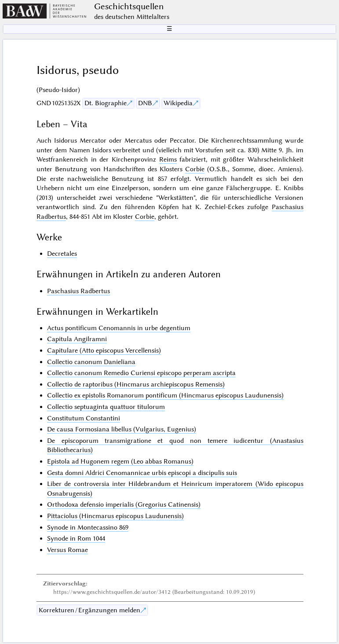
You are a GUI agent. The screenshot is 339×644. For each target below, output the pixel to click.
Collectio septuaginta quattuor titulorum (106, 407)
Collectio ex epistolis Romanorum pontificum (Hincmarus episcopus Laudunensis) (165, 395)
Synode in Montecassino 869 (88, 527)
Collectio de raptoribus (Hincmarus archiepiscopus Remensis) (136, 384)
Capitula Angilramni (77, 339)
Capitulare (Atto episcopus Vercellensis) (104, 350)
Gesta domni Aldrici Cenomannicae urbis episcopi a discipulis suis (142, 473)
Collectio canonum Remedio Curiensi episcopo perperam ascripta (141, 373)
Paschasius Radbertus (78, 291)
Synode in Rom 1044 (76, 538)
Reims (168, 159)
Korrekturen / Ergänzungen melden (89, 610)
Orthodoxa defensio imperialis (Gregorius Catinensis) (124, 504)
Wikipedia (178, 103)
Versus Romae (67, 550)
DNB (145, 103)
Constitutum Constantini (84, 418)
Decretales (62, 254)
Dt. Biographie (106, 103)
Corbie (195, 169)
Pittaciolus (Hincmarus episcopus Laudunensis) (115, 516)
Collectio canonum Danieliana (91, 362)
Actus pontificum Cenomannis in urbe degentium (119, 328)
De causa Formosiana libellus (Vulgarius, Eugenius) (122, 429)
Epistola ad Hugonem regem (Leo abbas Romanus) (120, 461)
